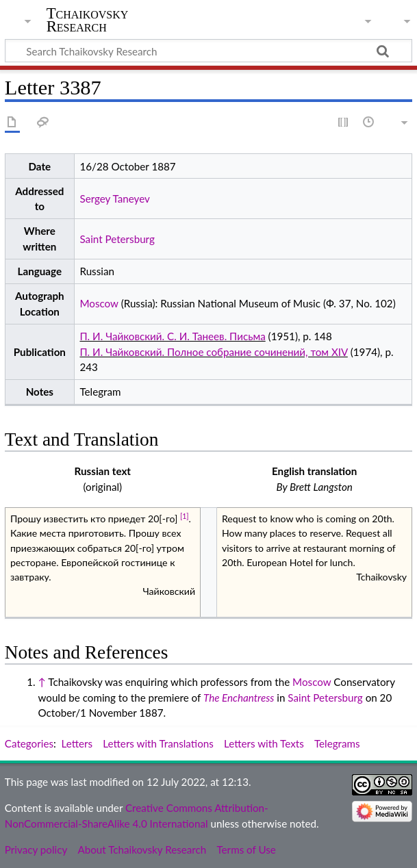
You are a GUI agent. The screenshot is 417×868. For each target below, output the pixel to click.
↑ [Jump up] (41, 682)
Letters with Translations (158, 743)
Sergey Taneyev (114, 199)
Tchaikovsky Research (88, 20)
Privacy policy (36, 850)
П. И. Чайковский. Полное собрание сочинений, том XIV (213, 352)
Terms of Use (246, 850)
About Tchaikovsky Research (142, 850)
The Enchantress (239, 698)
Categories (29, 743)
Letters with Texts (264, 743)
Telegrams (337, 743)
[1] (185, 516)
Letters (77, 743)
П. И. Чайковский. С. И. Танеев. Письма (172, 336)
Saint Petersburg (117, 239)
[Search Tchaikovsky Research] (209, 51)
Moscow (99, 303)
